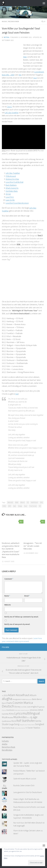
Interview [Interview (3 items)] (17, 710)
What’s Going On (12, 188)
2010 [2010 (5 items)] (6, 695)
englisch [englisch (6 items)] (35, 707)
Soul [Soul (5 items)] (4, 728)
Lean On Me (10, 200)
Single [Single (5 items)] (11, 724)
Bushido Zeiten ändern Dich (24, 785)
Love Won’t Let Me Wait (14, 182)
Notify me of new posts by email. (17, 624)
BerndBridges (7, 750)
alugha (5, 744)
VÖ (40, 506)
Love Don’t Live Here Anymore (17, 203)
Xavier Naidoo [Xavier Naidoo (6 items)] (34, 728)
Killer (25, 57)
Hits (20, 75)
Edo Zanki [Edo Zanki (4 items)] (27, 707)
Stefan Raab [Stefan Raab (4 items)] (10, 728)
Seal (15, 506)
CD (28, 502)
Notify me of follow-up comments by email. (21, 617)
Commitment (39, 72)
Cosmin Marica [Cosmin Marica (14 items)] (23, 703)
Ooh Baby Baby (12, 191)
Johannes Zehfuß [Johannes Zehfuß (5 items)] (36, 710)
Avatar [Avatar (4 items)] (23, 699)
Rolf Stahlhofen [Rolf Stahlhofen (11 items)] (26, 721)
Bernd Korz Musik (9, 747)
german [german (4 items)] (42, 707)
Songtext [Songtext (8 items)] (40, 724)
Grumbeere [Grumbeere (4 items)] (10, 710)
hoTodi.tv (5, 741)
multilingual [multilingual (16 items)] (31, 713)
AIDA (17, 502)
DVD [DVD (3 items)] (22, 707)
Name (7, 596)
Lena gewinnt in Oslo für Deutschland (28, 792)
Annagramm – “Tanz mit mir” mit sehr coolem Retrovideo (33, 546)
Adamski (10, 502)
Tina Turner (33, 506)
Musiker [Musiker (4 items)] (11, 718)
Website (8, 605)
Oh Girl (8, 194)
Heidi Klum (34, 502)
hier (17, 394)
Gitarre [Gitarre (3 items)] (4, 710)
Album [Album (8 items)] (33, 695)
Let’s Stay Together (13, 173)
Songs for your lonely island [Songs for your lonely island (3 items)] (27, 725)
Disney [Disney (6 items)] (17, 707)
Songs (20, 506)
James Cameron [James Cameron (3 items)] (25, 710)
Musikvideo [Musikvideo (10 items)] (20, 717)
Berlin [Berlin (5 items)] (34, 699)
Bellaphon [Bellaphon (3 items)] (29, 699)
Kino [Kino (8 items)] (11, 714)
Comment (9, 579)
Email (27, 596)
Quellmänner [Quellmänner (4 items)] (6, 721)
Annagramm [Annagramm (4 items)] (17, 699)
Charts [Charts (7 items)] (9, 703)
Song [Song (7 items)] (17, 724)
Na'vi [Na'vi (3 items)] (29, 718)
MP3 (10, 506)
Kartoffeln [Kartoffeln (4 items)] (5, 714)
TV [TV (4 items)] (26, 728)
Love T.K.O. (10, 197)
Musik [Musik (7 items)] (5, 717)
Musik (4, 21)
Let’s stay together (12, 113)
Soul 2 (9, 107)
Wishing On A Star (12, 179)
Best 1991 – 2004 (8, 75)
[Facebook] (44, 647)
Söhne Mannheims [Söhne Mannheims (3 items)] (20, 728)
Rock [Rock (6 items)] (14, 721)
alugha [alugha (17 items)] (7, 699)
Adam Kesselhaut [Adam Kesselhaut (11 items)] (19, 695)
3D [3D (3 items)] (3, 696)
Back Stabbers (11, 185)
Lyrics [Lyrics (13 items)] (18, 713)
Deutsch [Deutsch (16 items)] (8, 706)
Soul (35, 78)
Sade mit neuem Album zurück (25, 779)
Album (22, 502)
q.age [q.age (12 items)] (34, 717)
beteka (7, 37)
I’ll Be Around (11, 176)
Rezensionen (14, 21)
